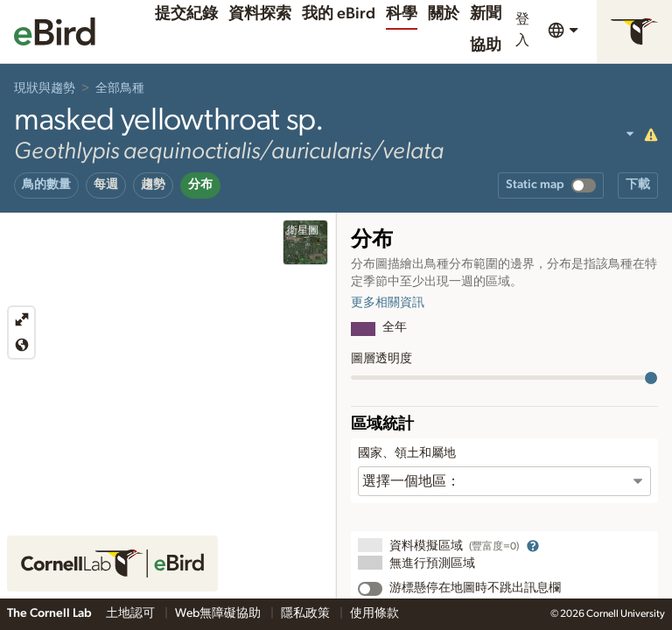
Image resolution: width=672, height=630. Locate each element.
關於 (444, 14)
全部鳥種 (120, 88)
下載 (638, 185)
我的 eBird (339, 14)
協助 (486, 45)
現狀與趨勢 (45, 88)
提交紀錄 (186, 14)
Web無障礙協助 (219, 613)
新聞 (486, 14)
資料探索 (260, 14)
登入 (522, 30)
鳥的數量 (46, 185)
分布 (200, 185)
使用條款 (374, 613)
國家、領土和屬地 (407, 453)
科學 (402, 14)
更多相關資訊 (388, 303)
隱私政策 (307, 613)
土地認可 (132, 613)
